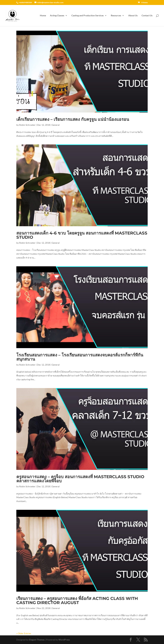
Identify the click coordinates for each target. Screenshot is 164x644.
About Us (133, 16)
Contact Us (147, 16)
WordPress (64, 640)
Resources (116, 16)
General (56, 125)
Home (43, 16)
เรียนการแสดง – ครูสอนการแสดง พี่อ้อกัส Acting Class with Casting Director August (77, 601)
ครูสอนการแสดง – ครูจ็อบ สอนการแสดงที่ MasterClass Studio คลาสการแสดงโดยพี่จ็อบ (80, 479)
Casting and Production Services (88, 16)
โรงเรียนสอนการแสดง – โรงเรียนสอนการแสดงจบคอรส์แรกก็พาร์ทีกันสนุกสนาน (80, 357)
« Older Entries (24, 633)
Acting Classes (57, 16)
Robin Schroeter (27, 125)
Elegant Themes (37, 640)
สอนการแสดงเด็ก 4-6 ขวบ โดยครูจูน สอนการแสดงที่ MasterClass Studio (82, 235)
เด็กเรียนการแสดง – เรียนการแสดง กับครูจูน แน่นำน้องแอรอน (73, 119)
